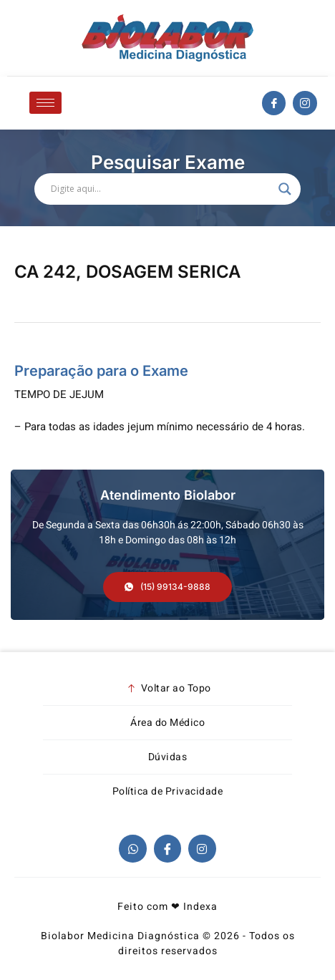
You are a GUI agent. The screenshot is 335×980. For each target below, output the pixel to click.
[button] (167, 587)
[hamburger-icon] (45, 103)
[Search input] (161, 189)
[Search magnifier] (285, 189)
